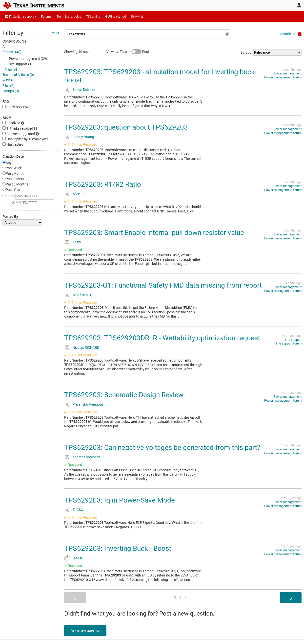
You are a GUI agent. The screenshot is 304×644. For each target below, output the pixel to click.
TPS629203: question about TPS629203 (126, 127)
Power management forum (283, 77)
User (299, 5)
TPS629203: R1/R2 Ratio (103, 184)
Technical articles (69, 16)
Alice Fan (80, 194)
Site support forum (289, 343)
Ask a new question (86, 630)
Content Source (14, 41)
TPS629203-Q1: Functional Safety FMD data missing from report (163, 285)
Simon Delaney (84, 90)
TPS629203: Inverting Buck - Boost (118, 548)
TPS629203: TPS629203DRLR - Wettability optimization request (162, 338)
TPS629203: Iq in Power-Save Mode (120, 500)
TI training (93, 16)
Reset (55, 33)
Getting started (116, 16)
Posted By (10, 217)
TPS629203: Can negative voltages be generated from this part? (162, 448)
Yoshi (77, 242)
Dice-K (77, 558)
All (4, 46)
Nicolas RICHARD (86, 347)
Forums (46, 16)
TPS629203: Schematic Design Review (124, 395)
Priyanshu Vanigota (88, 404)
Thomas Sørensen (86, 457)
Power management (287, 73)
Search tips (289, 34)
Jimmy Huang (83, 137)
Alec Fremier (82, 295)
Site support (293, 340)
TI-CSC (78, 510)
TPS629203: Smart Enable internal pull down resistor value (154, 233)
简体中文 (137, 16)
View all (11, 69)
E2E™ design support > (20, 16)
